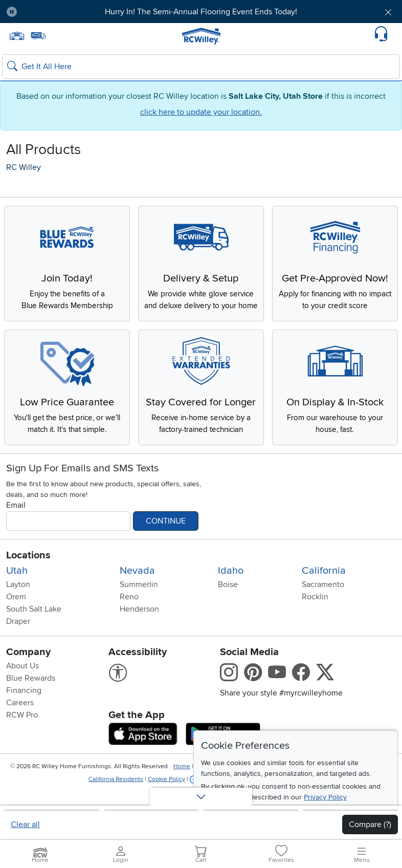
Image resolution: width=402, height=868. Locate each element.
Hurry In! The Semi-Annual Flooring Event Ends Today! (201, 12)
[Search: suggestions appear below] (201, 67)
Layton (18, 607)
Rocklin (315, 619)
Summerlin (139, 607)
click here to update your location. (201, 112)
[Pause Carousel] (12, 12)
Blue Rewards (31, 701)
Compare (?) (370, 824)
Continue (166, 544)
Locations (28, 578)
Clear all (25, 824)
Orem (16, 619)
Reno (129, 619)
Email (16, 528)
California (324, 593)
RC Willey (24, 167)
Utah (17, 593)
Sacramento (323, 607)
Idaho (231, 593)
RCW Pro (22, 737)
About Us (23, 688)
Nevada (137, 593)
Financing (24, 713)
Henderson (139, 632)
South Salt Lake (34, 632)
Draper (18, 644)
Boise (228, 607)
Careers (20, 725)
